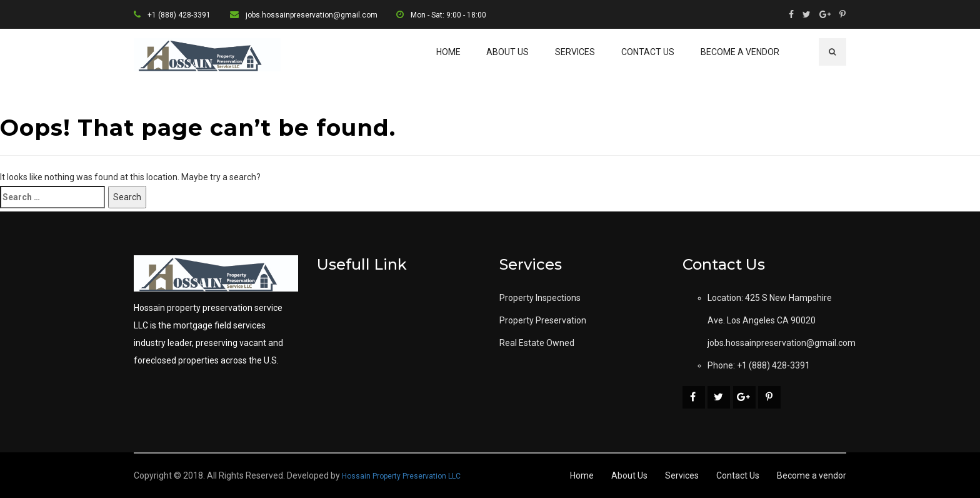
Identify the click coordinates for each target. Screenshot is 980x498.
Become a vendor (740, 52)
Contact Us (648, 52)
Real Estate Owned (537, 343)
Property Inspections (540, 298)
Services (575, 52)
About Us (507, 52)
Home (448, 52)
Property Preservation (543, 320)
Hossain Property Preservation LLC (401, 476)
